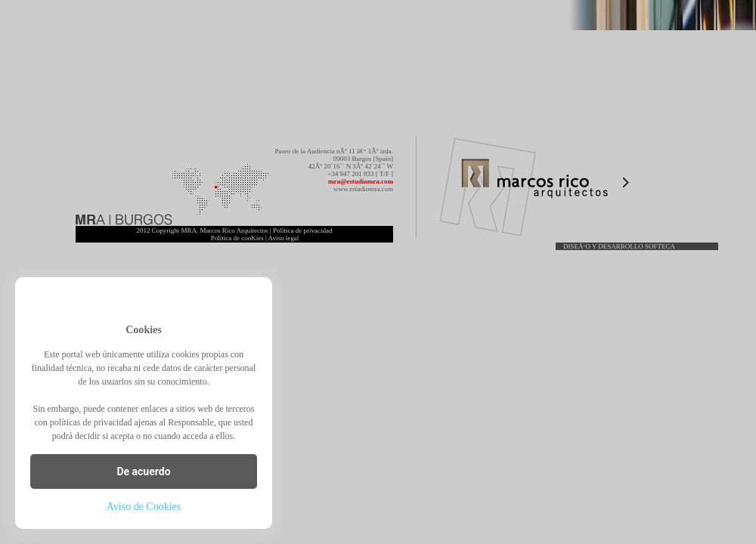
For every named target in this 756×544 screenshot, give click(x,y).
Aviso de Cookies (144, 507)
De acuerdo (143, 471)
